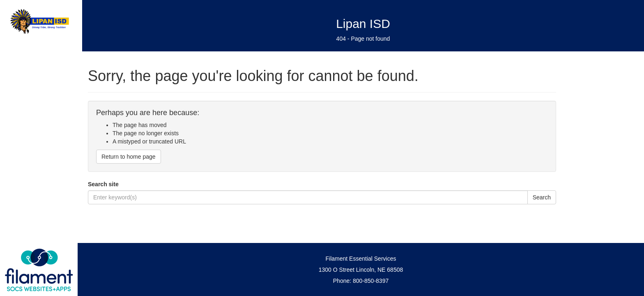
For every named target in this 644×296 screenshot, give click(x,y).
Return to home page (129, 157)
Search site (103, 184)
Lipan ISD (363, 24)
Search (542, 197)
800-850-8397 (371, 281)
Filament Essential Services (361, 259)
